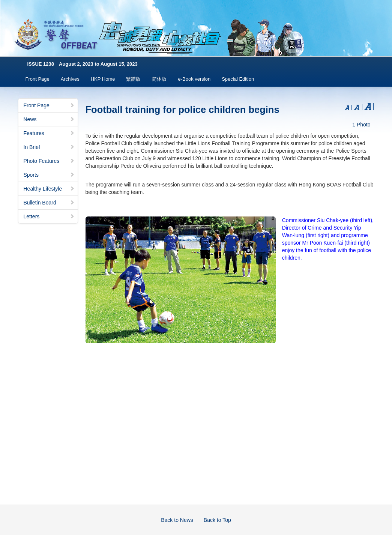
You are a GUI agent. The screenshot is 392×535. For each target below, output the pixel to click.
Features (49, 133)
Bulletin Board (49, 203)
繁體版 (133, 79)
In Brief (49, 147)
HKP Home (103, 79)
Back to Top (217, 520)
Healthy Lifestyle (49, 189)
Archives (70, 79)
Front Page (38, 79)
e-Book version (194, 79)
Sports (49, 175)
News (49, 119)
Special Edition (238, 79)
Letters (49, 216)
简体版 (159, 79)
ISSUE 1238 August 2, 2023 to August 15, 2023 (83, 64)
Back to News (177, 520)
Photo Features (49, 161)
